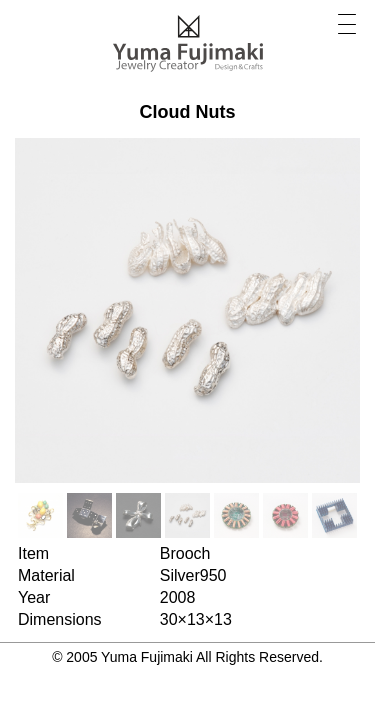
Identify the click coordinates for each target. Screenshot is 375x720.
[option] (40, 515)
